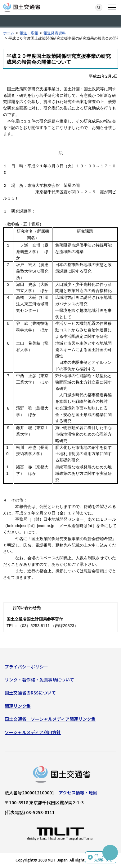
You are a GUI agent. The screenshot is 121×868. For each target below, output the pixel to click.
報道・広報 (29, 33)
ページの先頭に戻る (104, 857)
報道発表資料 (55, 33)
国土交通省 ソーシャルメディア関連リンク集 (50, 719)
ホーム (9, 33)
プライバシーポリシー (26, 667)
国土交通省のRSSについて (30, 693)
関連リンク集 (18, 706)
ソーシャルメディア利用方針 (33, 732)
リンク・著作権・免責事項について (39, 680)
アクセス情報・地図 (78, 793)
